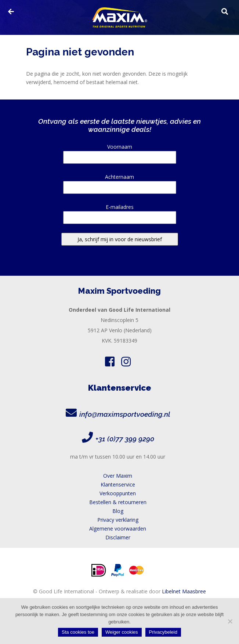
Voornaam (120, 152)
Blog (118, 511)
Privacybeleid (163, 632)
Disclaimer (118, 537)
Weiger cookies (122, 632)
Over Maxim (118, 476)
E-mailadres (120, 212)
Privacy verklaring (118, 520)
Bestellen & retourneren (118, 502)
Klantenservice (118, 484)
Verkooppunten (118, 493)
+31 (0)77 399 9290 (125, 439)
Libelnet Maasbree (184, 591)
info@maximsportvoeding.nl (125, 414)
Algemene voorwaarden (118, 529)
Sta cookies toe (78, 632)
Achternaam (120, 182)
